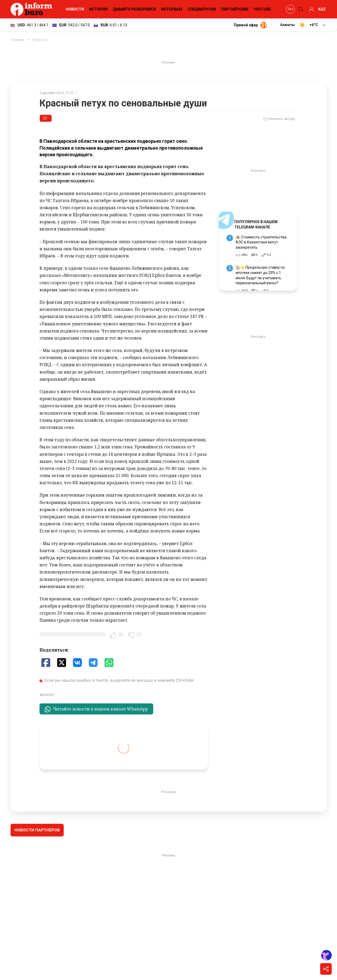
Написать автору (279, 119)
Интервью (172, 9)
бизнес (48, 695)
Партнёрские (235, 9)
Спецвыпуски (202, 9)
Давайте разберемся (134, 9)
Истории (98, 9)
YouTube (262, 9)
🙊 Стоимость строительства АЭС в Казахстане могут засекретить (261, 242)
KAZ (322, 9)
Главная (18, 40)
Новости (75, 9)
